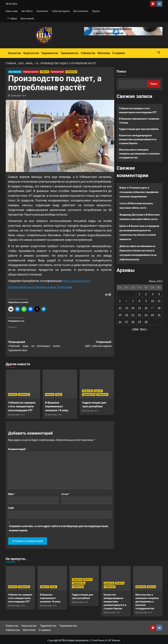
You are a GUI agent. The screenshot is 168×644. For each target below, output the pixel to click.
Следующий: (86, 344)
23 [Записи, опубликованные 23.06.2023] (146, 315)
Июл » (144, 329)
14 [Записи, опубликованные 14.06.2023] (133, 308)
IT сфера (12, 18)
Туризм (96, 11)
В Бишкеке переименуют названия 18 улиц (57, 407)
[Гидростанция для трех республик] (97, 384)
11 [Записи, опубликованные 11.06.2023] (159, 301)
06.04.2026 (142, 613)
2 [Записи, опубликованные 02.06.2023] (146, 294)
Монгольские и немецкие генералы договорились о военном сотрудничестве (139, 153)
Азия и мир (12, 11)
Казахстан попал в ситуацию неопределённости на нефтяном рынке (138, 255)
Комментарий (18, 449)
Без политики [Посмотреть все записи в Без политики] (15, 72)
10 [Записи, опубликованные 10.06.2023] (152, 301)
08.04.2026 (15, 415)
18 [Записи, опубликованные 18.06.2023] (159, 308)
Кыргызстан (31, 53)
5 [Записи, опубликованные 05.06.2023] (120, 301)
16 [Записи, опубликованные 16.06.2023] (146, 308)
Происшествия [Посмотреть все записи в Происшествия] (57, 72)
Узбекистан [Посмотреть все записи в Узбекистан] (71, 72)
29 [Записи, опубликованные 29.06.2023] (139, 322)
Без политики (81, 11)
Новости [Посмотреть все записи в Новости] (44, 72)
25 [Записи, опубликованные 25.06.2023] (159, 315)
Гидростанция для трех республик (139, 129)
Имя (12, 494)
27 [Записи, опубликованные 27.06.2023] (126, 322)
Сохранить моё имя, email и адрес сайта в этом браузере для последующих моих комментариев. (59, 528)
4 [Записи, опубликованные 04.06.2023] (159, 294)
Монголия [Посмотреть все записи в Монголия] (141, 587)
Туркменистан (69, 53)
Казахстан (15, 53)
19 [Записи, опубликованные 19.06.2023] (120, 315)
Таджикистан (50, 53)
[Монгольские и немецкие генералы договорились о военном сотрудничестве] (148, 578)
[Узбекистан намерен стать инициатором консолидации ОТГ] (23, 384)
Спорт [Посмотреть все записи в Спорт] (59, 394)
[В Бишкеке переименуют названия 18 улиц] (60, 384)
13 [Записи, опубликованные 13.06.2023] (126, 308)
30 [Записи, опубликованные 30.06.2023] (146, 322)
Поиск (121, 71)
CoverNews (98, 640)
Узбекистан (88, 53)
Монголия (104, 53)
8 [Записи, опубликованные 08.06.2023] (139, 301)
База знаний (27, 18)
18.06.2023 (16, 96)
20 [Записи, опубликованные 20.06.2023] (126, 315)
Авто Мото (27, 11)
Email (66, 494)
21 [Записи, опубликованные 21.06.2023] (133, 315)
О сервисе (119, 53)
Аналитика (42, 11)
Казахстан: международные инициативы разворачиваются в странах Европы (138, 139)
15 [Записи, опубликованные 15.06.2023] (139, 308)
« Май (135, 329)
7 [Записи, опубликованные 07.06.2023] (133, 301)
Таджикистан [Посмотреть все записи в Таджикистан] (89, 394)
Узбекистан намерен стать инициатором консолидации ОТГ (22, 407)
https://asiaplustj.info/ (77, 281)
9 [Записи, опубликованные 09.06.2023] (146, 301)
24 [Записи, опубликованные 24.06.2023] (152, 315)
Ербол (123, 226)
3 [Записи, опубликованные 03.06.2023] (152, 294)
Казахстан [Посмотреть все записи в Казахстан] (87, 391)
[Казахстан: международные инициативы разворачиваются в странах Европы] (116, 578)
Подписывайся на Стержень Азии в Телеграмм (40, 287)
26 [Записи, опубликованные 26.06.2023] (120, 322)
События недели (61, 11)
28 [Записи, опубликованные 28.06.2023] (133, 322)
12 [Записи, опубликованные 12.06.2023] (120, 308)
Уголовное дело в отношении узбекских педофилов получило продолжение (139, 192)
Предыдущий (34, 346)
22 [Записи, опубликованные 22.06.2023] (139, 315)
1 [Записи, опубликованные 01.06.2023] (139, 294)
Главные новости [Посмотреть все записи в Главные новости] (31, 72)
